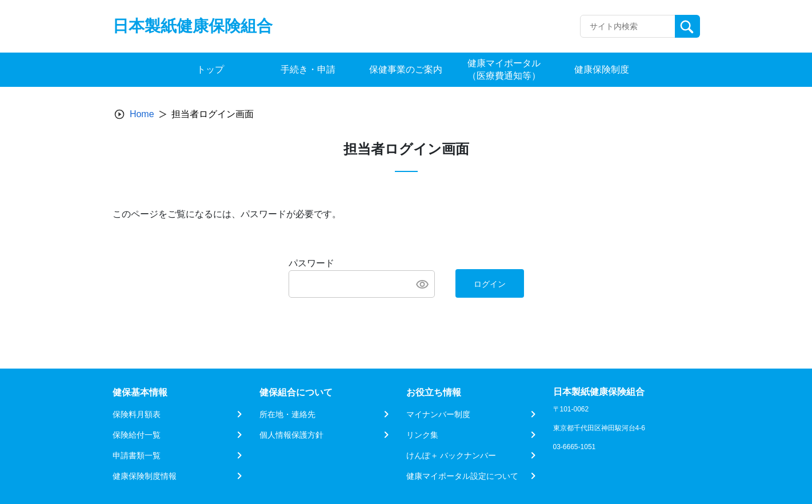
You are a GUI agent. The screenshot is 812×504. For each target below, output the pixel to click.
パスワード (311, 263)
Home (142, 114)
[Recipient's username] (628, 26)
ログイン (490, 284)
